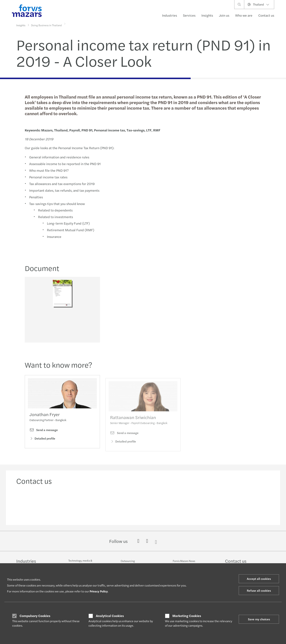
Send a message (44, 437)
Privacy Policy (99, 591)
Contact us (266, 15)
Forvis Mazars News (184, 561)
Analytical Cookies (110, 616)
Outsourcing (128, 561)
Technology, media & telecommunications (80, 562)
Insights (207, 15)
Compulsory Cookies (35, 616)
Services (189, 15)
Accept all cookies (259, 579)
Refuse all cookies (259, 590)
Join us (224, 15)
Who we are (244, 15)
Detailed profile (42, 446)
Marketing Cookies (187, 616)
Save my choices (259, 619)
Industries (170, 15)
